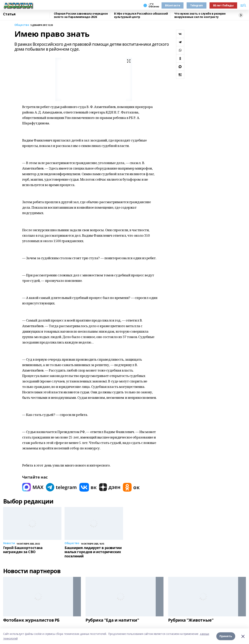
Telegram (197, 5)
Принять (226, 636)
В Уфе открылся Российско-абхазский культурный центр (141, 15)
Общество (22, 25)
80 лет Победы (223, 5)
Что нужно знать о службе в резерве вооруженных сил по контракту (200, 15)
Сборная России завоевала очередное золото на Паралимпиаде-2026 (81, 15)
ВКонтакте (173, 5)
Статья (9, 14)
